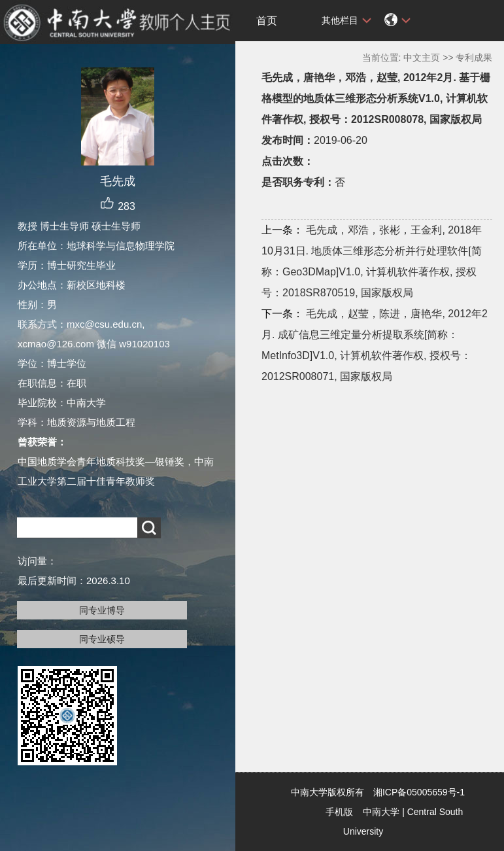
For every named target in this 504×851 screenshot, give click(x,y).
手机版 (339, 812)
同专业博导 (102, 610)
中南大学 (381, 812)
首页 (267, 21)
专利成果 (474, 58)
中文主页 (422, 58)
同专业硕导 (102, 639)
